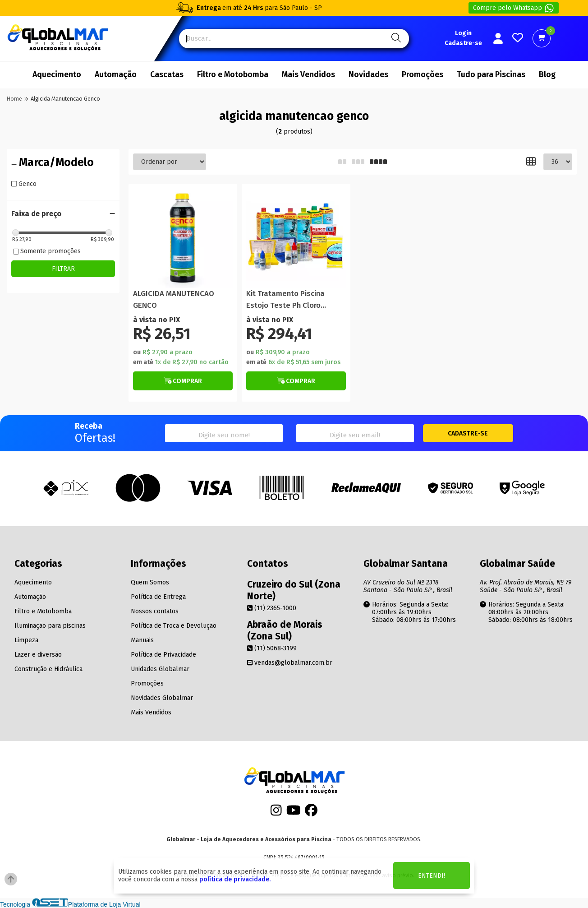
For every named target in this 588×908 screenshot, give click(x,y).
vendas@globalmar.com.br (290, 663)
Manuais (142, 640)
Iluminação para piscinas (50, 626)
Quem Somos (150, 582)
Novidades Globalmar (162, 698)
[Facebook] (311, 813)
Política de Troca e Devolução (174, 626)
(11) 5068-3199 (272, 648)
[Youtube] (294, 813)
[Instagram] (276, 813)
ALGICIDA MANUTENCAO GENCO (174, 299)
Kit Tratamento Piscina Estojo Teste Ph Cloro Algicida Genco (285, 300)
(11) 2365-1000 (272, 608)
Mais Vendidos (308, 75)
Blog (547, 75)
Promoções (423, 75)
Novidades (368, 75)
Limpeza (26, 640)
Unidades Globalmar (160, 669)
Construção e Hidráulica (48, 669)
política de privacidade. (235, 879)
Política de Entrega (158, 597)
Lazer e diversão (38, 655)
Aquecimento (57, 75)
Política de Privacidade (163, 655)
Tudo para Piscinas (491, 75)
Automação (116, 75)
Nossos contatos (155, 611)
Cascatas (167, 75)
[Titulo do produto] (183, 238)
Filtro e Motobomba (233, 75)
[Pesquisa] (395, 39)
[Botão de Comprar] (183, 381)
